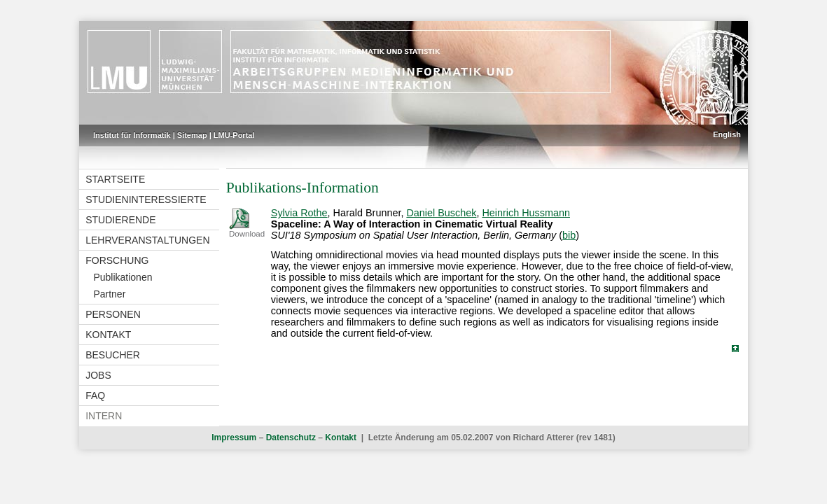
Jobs (98, 375)
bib (569, 235)
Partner (109, 294)
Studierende (120, 220)
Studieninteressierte (146, 199)
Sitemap (192, 135)
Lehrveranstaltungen (147, 240)
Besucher (113, 355)
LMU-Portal (234, 135)
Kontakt (108, 335)
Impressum (234, 437)
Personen (113, 314)
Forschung (117, 260)
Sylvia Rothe (299, 213)
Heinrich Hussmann (526, 213)
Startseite (115, 179)
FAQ (95, 395)
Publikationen (123, 277)
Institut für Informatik (132, 135)
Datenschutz (291, 437)
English (727, 134)
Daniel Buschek (441, 213)
